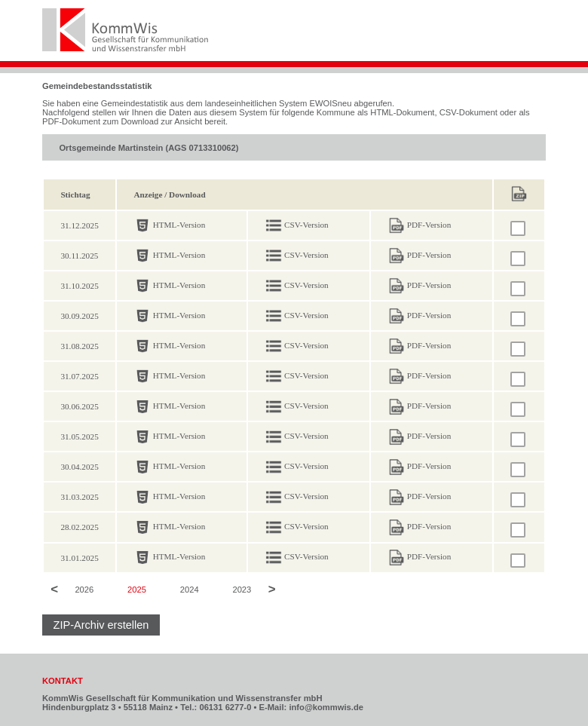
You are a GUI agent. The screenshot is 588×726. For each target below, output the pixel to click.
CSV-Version (306, 225)
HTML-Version (179, 225)
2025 (137, 590)
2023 (242, 590)
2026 (84, 590)
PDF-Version (429, 225)
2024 (190, 590)
